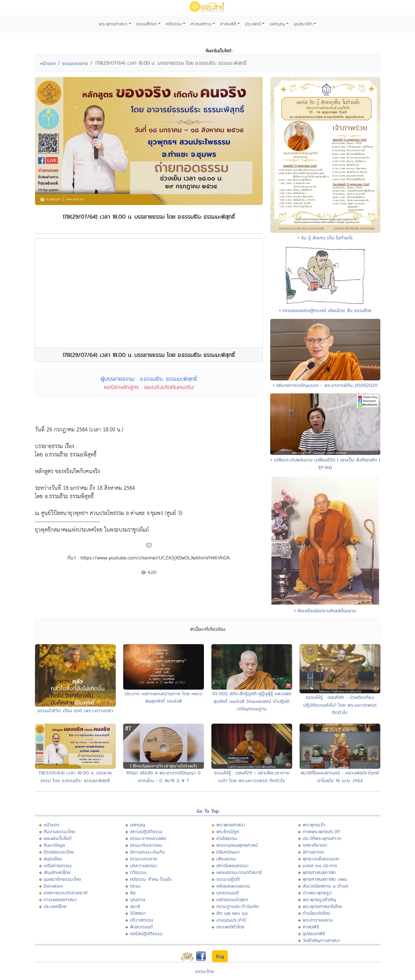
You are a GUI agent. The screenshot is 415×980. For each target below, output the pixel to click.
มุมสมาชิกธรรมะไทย (62, 879)
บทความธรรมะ (144, 865)
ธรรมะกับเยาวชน (146, 845)
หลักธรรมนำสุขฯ (232, 899)
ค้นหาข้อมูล (54, 845)
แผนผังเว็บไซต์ (58, 838)
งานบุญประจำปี (231, 920)
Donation (53, 886)
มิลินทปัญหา (228, 852)
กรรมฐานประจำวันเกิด (238, 906)
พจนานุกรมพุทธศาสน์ (237, 845)
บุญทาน (138, 899)
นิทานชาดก (313, 852)
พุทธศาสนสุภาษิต (319, 872)
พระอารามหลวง (318, 920)
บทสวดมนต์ (228, 893)
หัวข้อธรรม (227, 838)
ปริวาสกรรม (142, 920)
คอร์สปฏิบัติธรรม (146, 933)
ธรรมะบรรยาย (144, 859)
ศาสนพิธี (228, 24)
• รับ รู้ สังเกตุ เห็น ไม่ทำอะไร (325, 238)
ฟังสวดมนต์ (141, 927)
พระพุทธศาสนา (113, 24)
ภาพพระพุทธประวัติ (321, 831)
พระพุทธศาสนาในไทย (322, 906)
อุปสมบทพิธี (314, 933)
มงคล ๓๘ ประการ (320, 865)
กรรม (135, 886)
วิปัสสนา (138, 913)
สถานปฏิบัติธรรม (146, 831)
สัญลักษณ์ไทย (57, 872)
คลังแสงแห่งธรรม (233, 886)
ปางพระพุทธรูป (317, 893)
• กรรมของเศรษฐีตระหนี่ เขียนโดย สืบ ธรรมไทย (325, 310)
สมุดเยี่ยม (53, 859)
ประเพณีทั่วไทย (230, 927)
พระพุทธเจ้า (314, 825)
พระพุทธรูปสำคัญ (320, 899)
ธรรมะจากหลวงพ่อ (148, 838)
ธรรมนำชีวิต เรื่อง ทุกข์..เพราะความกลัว (75, 710)
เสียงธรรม (226, 859)
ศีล (133, 893)
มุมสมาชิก (303, 24)
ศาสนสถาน (201, 24)
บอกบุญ (277, 24)
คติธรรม (174, 24)
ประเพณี (253, 24)
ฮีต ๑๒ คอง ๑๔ (232, 913)
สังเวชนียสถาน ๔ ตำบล (325, 886)
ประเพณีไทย (55, 906)
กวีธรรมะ (138, 872)
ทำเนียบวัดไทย (316, 913)
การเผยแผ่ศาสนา (60, 899)
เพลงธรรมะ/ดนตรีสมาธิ (239, 872)
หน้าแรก (48, 63)
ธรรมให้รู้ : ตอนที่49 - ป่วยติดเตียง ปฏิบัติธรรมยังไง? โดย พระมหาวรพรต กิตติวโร (340, 705)
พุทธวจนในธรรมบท (321, 859)
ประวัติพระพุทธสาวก (322, 838)
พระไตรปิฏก (228, 831)
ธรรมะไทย (205, 971)
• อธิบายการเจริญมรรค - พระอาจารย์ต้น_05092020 (325, 385)
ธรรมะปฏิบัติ (228, 879)
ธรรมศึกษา (147, 24)
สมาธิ (135, 906)
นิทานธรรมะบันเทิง (147, 852)
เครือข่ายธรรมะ (58, 865)
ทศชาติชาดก (315, 845)
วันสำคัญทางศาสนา (322, 940)
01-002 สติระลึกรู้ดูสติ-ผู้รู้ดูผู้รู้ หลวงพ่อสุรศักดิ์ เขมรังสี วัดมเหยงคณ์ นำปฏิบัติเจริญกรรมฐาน (252, 701)
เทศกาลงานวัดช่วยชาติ (66, 893)
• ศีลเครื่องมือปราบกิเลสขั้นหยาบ (325, 611)
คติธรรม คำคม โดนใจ (151, 879)
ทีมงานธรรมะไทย (59, 831)
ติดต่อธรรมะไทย (59, 852)
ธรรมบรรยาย (75, 63)
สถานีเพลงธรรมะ (233, 865)
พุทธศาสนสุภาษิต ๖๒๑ (325, 879)
